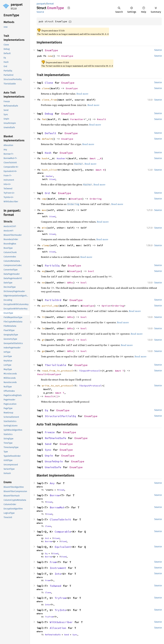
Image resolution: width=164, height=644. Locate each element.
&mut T (119, 371)
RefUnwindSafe (55, 438)
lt (43, 317)
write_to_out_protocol (58, 386)
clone (46, 88)
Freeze (50, 432)
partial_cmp (50, 306)
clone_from (49, 100)
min (44, 228)
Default (51, 133)
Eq (46, 410)
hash (45, 158)
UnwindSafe (53, 467)
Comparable (63, 532)
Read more (82, 94)
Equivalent (63, 547)
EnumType (51, 50)
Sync (48, 450)
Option (106, 306)
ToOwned (55, 586)
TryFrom (60, 598)
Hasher (61, 158)
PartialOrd (53, 300)
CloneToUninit (60, 519)
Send (48, 444)
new (50, 56)
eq (43, 271)
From (53, 562)
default (47, 139)
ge (43, 351)
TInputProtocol (90, 371)
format (50, 4)
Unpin (49, 456)
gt (43, 340)
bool (91, 271)
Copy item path (69, 8)
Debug (49, 114)
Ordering (96, 199)
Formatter (77, 119)
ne (43, 282)
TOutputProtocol (90, 386)
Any (52, 483)
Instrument (58, 568)
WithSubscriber (61, 622)
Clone (49, 83)
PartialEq (52, 266)
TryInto (60, 610)
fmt (44, 119)
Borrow (55, 495)
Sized (52, 179)
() (57, 396)
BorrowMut (57, 507)
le (43, 328)
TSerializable (55, 365)
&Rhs (70, 282)
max (44, 210)
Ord (47, 193)
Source (40, 12)
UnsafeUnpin (54, 461)
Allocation (58, 628)
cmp (44, 199)
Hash (48, 153)
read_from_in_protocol (58, 371)
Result (102, 119)
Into (58, 574)
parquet (17, 5)
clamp (46, 245)
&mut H (100, 170)
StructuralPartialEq (60, 416)
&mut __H (96, 158)
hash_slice (49, 170)
